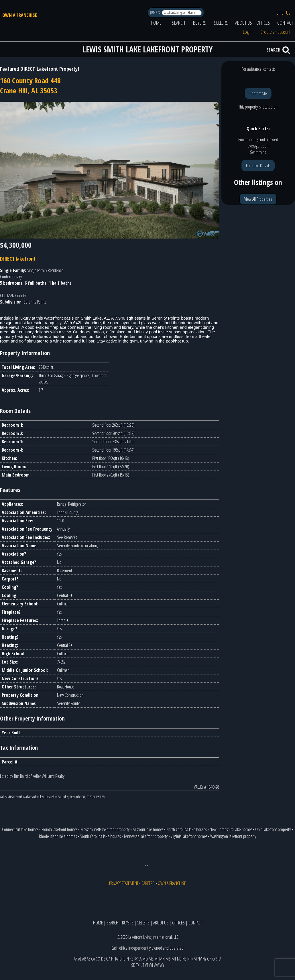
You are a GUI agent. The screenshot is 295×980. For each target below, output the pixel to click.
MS (168, 959)
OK (209, 959)
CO (98, 959)
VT (146, 965)
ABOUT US (244, 23)
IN (127, 959)
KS (132, 959)
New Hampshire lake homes (231, 829)
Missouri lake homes (148, 829)
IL (124, 959)
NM (194, 959)
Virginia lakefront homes (189, 836)
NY (204, 959)
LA (140, 959)
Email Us (283, 13)
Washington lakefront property (233, 836)
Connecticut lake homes (20, 829)
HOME (156, 23)
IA (116, 959)
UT (142, 965)
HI (113, 959)
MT (174, 959)
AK (76, 959)
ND (179, 959)
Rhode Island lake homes (58, 836)
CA (93, 959)
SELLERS (221, 23)
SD (133, 965)
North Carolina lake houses (186, 829)
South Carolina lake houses (100, 836)
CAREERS (148, 883)
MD (145, 959)
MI (156, 959)
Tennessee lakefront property (146, 836)
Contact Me (258, 93)
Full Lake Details (258, 166)
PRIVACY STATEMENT (124, 883)
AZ (88, 959)
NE (184, 959)
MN (162, 959)
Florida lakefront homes (59, 829)
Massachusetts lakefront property (105, 829)
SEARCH (178, 23)
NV (200, 959)
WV (156, 965)
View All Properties (258, 199)
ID (120, 959)
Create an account (275, 32)
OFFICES (263, 23)
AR (84, 959)
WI (151, 965)
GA (108, 959)
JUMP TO (156, 12)
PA (219, 959)
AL (80, 959)
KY (136, 959)
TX (138, 965)
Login (247, 32)
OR (215, 959)
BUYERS (200, 23)
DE (103, 959)
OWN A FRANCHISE (20, 15)
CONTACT (195, 923)
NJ (189, 959)
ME (151, 959)
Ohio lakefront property (273, 829)
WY (162, 965)
